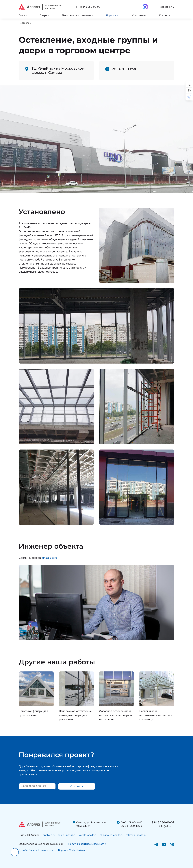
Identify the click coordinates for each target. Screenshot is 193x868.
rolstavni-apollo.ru (136, 835)
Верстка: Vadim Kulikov (72, 850)
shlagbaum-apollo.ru (111, 835)
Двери (45, 15)
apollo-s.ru (49, 835)
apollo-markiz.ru (67, 835)
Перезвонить (166, 7)
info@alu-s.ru (167, 826)
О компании (139, 15)
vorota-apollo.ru (88, 835)
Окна (23, 15)
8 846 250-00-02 (163, 822)
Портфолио (113, 15)
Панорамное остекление (78, 15)
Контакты (165, 15)
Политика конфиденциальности (87, 844)
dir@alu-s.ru (49, 558)
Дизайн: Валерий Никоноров (36, 850)
